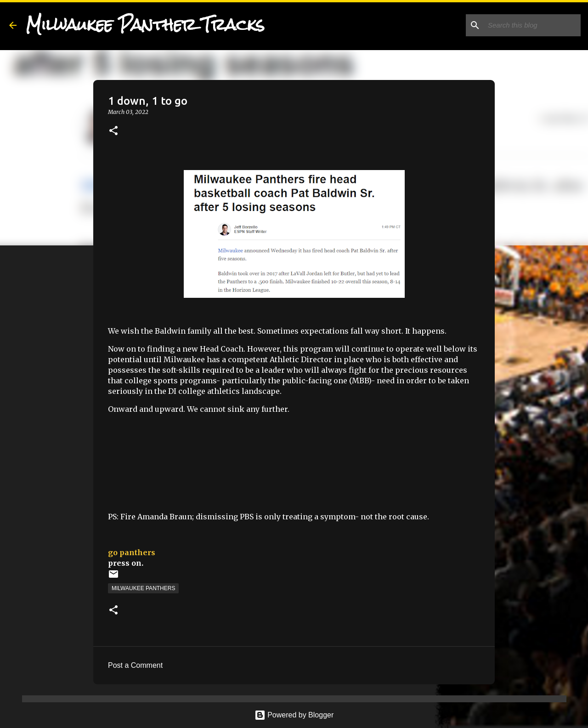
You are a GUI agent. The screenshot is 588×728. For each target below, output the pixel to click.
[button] (113, 131)
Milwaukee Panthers (143, 588)
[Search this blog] (532, 25)
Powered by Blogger (294, 715)
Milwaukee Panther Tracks (145, 25)
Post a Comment (135, 665)
